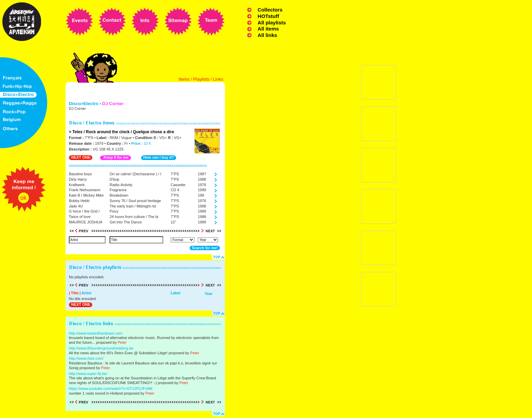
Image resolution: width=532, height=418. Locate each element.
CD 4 (175, 190)
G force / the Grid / (84, 211)
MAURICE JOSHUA (85, 222)
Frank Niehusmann (85, 190)
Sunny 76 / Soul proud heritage (135, 201)
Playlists (201, 79)
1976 (202, 185)
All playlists (272, 23)
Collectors (270, 10)
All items (268, 29)
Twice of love (80, 217)
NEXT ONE (81, 157)
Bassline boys (80, 174)
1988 (202, 179)
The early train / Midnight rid (133, 206)
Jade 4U (76, 206)
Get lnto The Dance (126, 222)
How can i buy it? (158, 157)
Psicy (114, 211)
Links (218, 79)
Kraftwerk (77, 185)
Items (184, 79)
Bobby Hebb (79, 201)
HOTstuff (268, 16)
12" (173, 222)
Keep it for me (116, 157)
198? (202, 174)
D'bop (114, 179)
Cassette (178, 185)
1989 (202, 211)
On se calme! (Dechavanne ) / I (135, 174)
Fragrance (118, 190)
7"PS (175, 174)
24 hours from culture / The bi (134, 217)
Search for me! (205, 248)
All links (267, 35)
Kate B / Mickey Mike (86, 195)
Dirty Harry (78, 179)
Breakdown (119, 195)
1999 (202, 190)
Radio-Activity (121, 185)
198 (201, 195)
